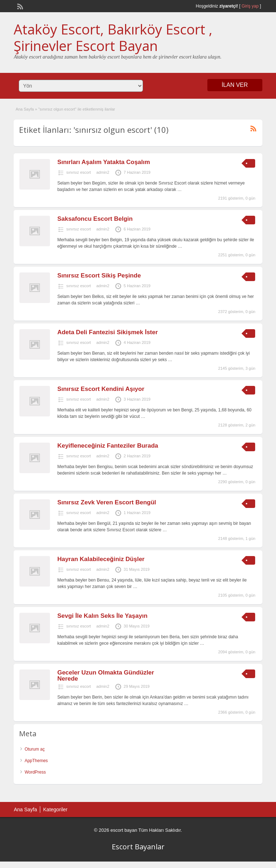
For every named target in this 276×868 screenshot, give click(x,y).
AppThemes (36, 761)
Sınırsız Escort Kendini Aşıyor (101, 389)
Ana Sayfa (25, 109)
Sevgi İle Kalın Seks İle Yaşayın (102, 616)
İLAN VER (235, 85)
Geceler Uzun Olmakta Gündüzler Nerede (105, 676)
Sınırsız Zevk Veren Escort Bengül (107, 502)
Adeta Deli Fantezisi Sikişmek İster (107, 332)
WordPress (35, 772)
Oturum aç (34, 749)
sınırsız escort (78, 172)
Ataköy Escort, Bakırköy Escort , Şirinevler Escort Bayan (113, 37)
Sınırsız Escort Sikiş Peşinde (99, 276)
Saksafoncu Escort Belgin (95, 219)
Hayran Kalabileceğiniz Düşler (101, 559)
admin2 (103, 172)
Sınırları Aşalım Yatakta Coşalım (103, 162)
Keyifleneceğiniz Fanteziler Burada (108, 446)
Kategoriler (55, 809)
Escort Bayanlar (138, 847)
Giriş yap (250, 6)
